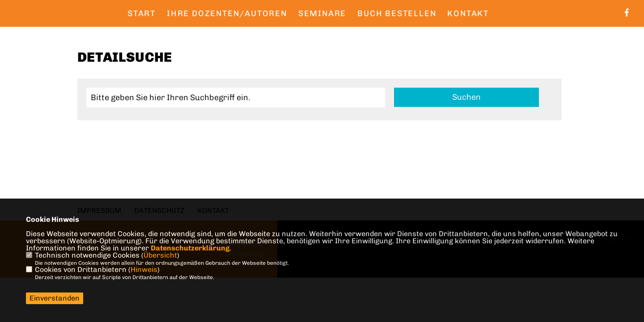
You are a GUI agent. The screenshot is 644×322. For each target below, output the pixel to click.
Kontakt (468, 13)
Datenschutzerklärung (190, 248)
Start (142, 13)
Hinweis (144, 269)
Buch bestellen (397, 13)
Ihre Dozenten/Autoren (227, 13)
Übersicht (160, 255)
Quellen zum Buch (173, 32)
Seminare (322, 13)
